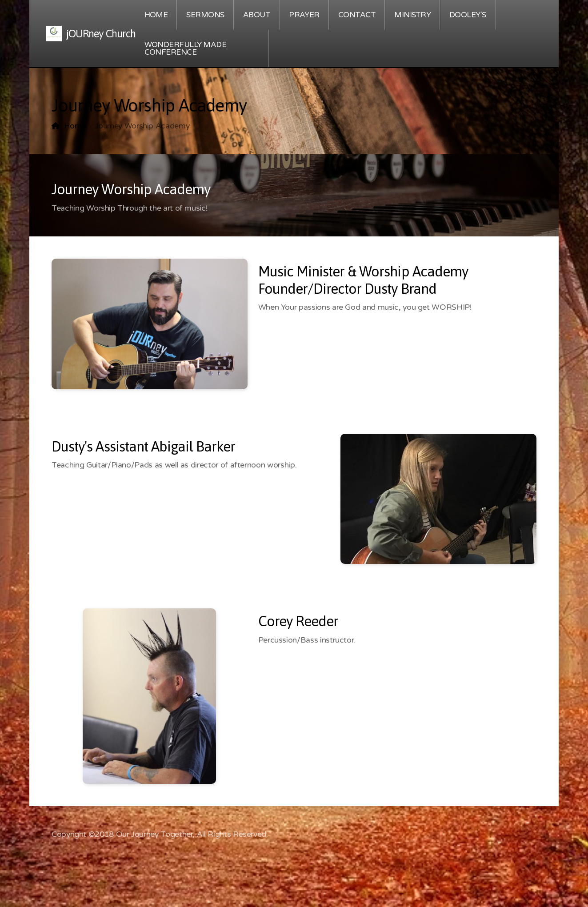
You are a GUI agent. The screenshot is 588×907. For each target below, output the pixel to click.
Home (75, 126)
